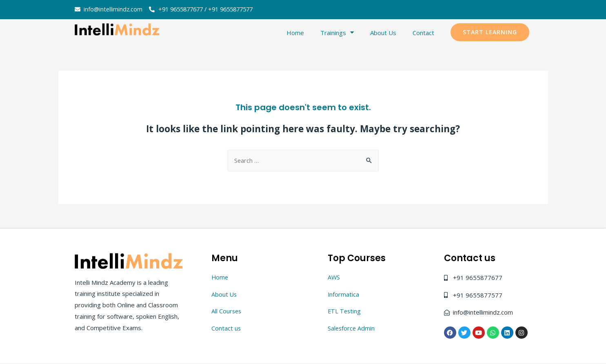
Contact (423, 33)
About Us (383, 33)
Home (295, 33)
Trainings (337, 33)
